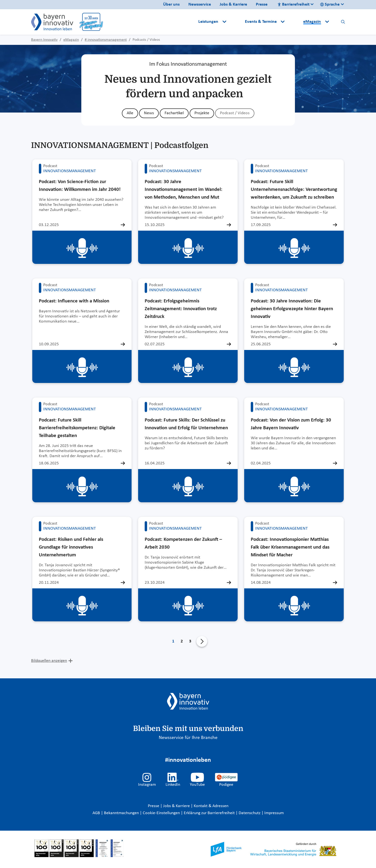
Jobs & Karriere (233, 4)
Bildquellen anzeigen (49, 661)
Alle (130, 113)
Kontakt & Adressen (211, 806)
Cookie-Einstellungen (161, 813)
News (149, 113)
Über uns (171, 4)
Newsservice (200, 4)
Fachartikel (174, 113)
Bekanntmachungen (122, 813)
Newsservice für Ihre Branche (188, 738)
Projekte (202, 113)
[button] (236, 22)
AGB (97, 813)
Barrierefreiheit (293, 4)
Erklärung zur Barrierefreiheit (210, 813)
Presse (262, 4)
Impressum (274, 813)
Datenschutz (250, 813)
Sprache (330, 4)
